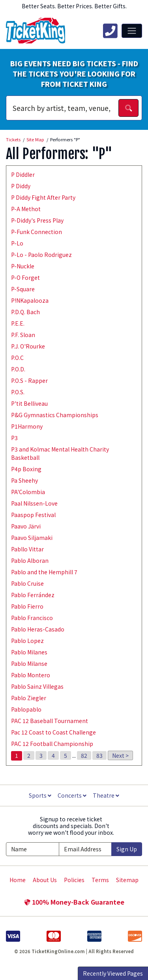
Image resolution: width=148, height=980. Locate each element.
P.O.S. (18, 392)
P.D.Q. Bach (25, 312)
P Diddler (23, 174)
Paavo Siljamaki (32, 538)
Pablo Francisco (32, 618)
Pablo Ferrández (33, 595)
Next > (120, 755)
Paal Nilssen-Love (34, 503)
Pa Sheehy (24, 480)
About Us (45, 880)
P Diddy (21, 186)
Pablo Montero (31, 675)
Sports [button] (40, 795)
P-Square (23, 289)
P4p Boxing (26, 469)
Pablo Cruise (27, 583)
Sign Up (127, 849)
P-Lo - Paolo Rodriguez (41, 255)
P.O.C (17, 358)
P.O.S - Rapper (29, 380)
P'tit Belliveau (29, 403)
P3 (14, 438)
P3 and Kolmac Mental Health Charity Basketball (60, 453)
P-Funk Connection (37, 232)
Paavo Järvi (26, 526)
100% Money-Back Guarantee (74, 902)
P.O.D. (18, 369)
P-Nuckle (23, 266)
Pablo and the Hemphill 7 (44, 572)
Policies (74, 880)
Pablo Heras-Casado (38, 629)
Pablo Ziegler (29, 698)
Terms (100, 880)
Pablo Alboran (30, 560)
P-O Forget (25, 277)
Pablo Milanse (29, 663)
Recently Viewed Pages (113, 973)
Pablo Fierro (27, 606)
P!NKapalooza (30, 300)
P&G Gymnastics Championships (55, 415)
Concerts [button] (72, 795)
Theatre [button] (106, 795)
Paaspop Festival (33, 515)
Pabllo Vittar (27, 549)
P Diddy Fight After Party (43, 197)
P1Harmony (27, 426)
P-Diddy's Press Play (37, 220)
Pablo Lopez (27, 641)
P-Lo (17, 243)
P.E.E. (18, 323)
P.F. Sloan (23, 335)
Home (18, 880)
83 (99, 755)
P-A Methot (26, 209)
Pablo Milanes (29, 652)
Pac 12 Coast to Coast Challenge (53, 732)
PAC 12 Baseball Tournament (50, 721)
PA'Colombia (28, 492)
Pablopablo (26, 709)
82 (84, 755)
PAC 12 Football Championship (52, 744)
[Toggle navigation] (132, 31)
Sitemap (127, 880)
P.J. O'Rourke (28, 346)
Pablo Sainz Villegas (37, 686)
